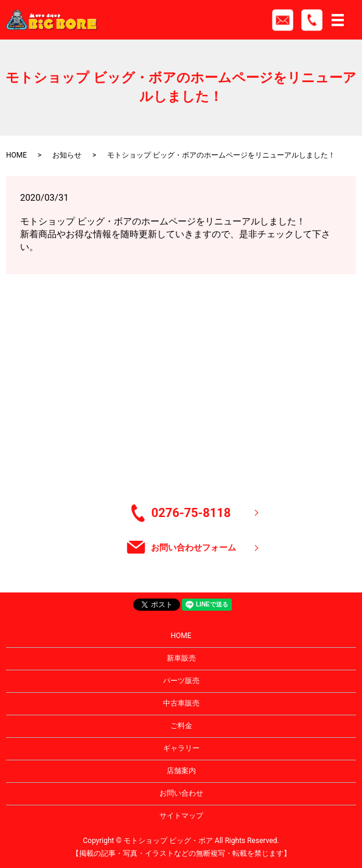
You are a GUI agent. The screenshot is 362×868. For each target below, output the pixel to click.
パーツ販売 (181, 681)
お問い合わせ (181, 793)
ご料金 (181, 726)
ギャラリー (181, 748)
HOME (16, 155)
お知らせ (67, 155)
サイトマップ (181, 816)
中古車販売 (181, 703)
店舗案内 (181, 771)
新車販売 (181, 658)
